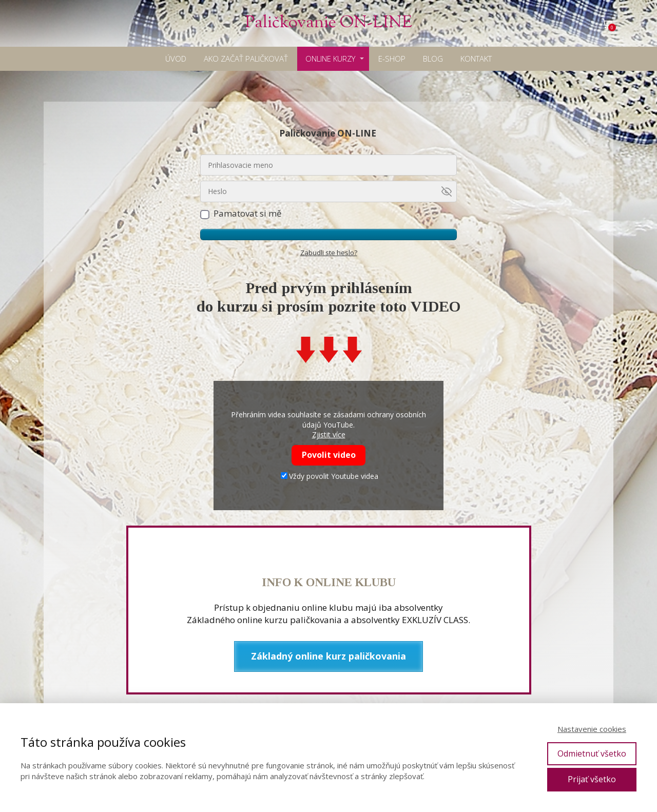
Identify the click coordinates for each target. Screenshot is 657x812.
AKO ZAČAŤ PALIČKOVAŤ (246, 59)
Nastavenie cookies (592, 729)
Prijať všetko (592, 779)
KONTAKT (476, 59)
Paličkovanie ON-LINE (328, 23)
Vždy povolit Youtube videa (330, 476)
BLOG (433, 59)
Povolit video (329, 455)
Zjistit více (329, 434)
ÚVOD (176, 59)
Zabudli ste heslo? (329, 253)
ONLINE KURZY (330, 59)
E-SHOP (392, 59)
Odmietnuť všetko (592, 753)
